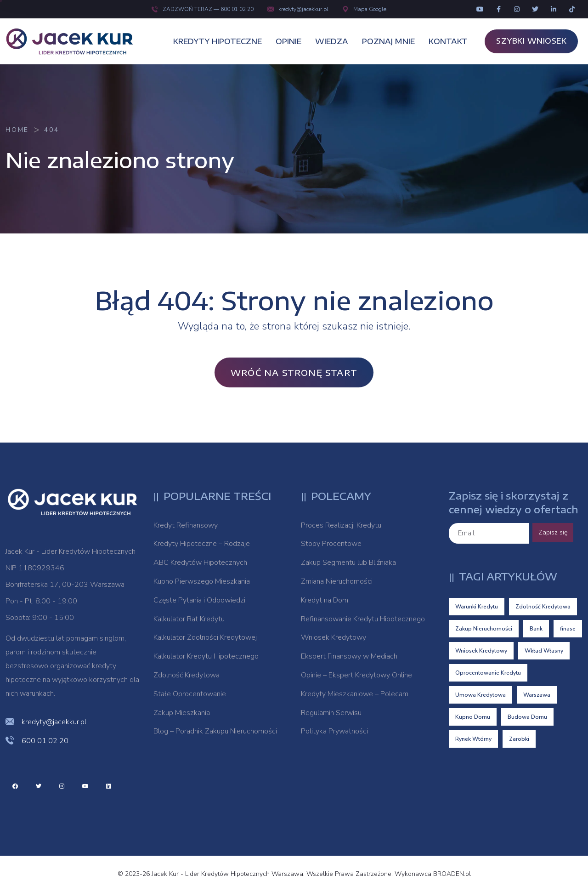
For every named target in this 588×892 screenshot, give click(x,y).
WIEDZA (332, 41)
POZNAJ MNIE (388, 41)
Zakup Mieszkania (182, 713)
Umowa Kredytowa (481, 695)
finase (568, 629)
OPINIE (288, 41)
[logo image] (74, 41)
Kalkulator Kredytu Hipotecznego (206, 656)
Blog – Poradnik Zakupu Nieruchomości (215, 731)
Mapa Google (364, 9)
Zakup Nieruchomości (484, 629)
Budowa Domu (527, 717)
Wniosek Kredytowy (334, 637)
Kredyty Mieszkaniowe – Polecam (355, 694)
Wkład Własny (544, 651)
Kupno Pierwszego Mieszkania (202, 581)
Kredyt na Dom (325, 600)
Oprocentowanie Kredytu (488, 673)
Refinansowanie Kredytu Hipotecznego (363, 619)
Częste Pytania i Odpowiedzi (199, 600)
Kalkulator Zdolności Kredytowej (205, 637)
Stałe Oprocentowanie (190, 694)
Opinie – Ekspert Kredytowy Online (356, 675)
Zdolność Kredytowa (187, 675)
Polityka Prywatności (334, 731)
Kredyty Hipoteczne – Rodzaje (202, 544)
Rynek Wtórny (473, 739)
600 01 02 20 (45, 741)
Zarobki (519, 739)
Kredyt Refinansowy (186, 525)
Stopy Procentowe (331, 544)
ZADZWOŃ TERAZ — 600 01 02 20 (203, 9)
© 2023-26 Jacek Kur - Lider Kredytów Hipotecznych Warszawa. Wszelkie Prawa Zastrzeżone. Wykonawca (275, 874)
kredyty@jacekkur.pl (298, 9)
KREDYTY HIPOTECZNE (218, 41)
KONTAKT (448, 41)
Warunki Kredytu (477, 607)
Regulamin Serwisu (331, 713)
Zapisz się (553, 532)
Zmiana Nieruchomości (337, 581)
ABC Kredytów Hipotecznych (200, 562)
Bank (536, 629)
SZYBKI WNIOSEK (531, 41)
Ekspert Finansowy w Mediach (349, 656)
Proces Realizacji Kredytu (341, 525)
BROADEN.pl (452, 874)
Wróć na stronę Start (294, 372)
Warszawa (537, 695)
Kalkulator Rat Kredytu (189, 619)
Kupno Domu (473, 717)
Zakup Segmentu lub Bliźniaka (348, 562)
